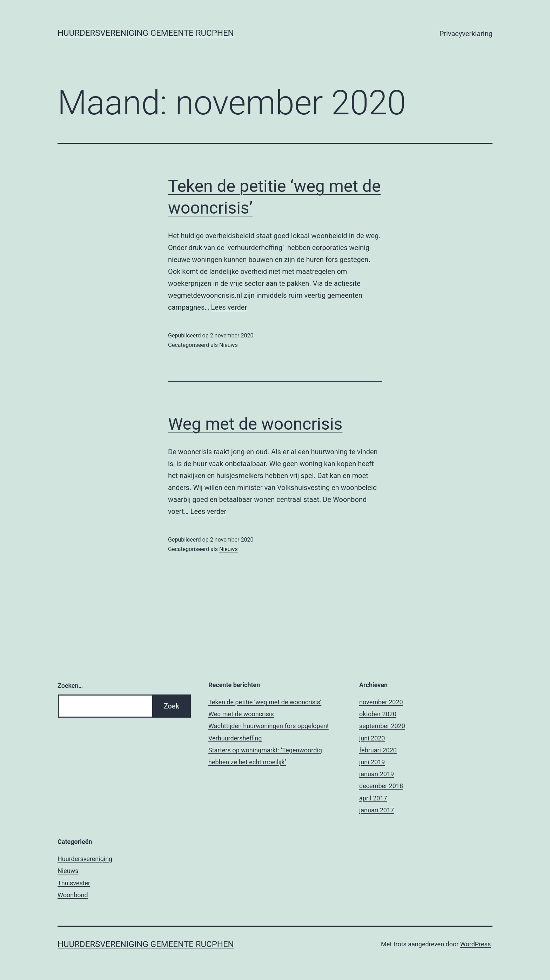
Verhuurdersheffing (235, 738)
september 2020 (382, 726)
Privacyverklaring (466, 34)
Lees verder (229, 307)
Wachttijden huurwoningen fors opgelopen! (269, 726)
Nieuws (229, 345)
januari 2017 (377, 810)
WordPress (475, 944)
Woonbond (73, 895)
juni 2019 (372, 762)
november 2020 (381, 702)
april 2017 (373, 798)
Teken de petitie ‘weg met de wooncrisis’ (265, 702)
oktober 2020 (378, 714)
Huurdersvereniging (85, 859)
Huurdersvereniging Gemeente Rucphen (146, 33)
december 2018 (381, 786)
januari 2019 (377, 774)
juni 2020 (372, 738)
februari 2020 (378, 750)
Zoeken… (70, 686)
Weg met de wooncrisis (255, 424)
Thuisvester (74, 883)
